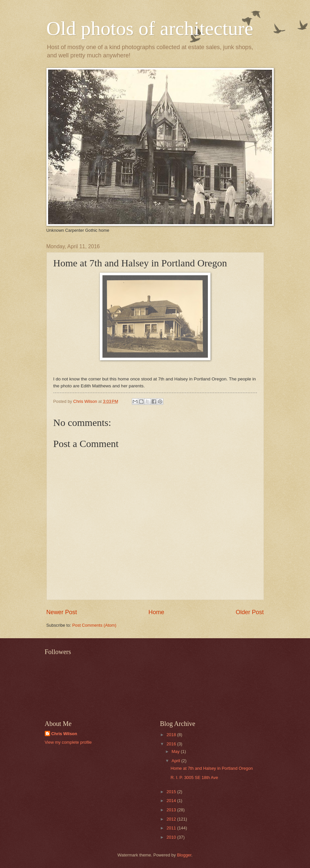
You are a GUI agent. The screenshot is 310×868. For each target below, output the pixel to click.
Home (156, 612)
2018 (172, 735)
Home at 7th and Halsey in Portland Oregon (212, 768)
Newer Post (62, 612)
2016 (172, 744)
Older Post (250, 612)
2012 (172, 819)
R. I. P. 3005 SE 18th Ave (194, 778)
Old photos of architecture (150, 28)
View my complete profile (68, 742)
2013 (172, 810)
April (176, 761)
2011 (172, 828)
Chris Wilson (64, 734)
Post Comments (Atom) (94, 625)
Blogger (184, 855)
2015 (172, 792)
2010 (172, 837)
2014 (172, 801)
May (176, 751)
